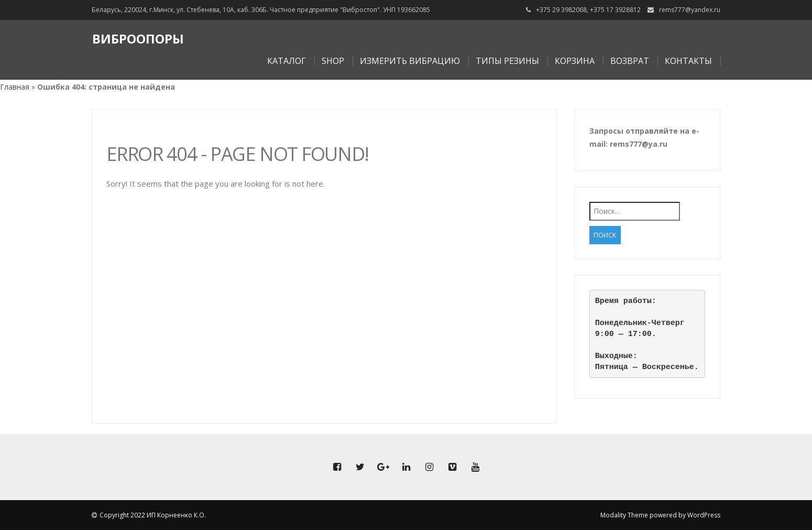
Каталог (287, 61)
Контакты (688, 61)
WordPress (704, 515)
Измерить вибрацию (410, 61)
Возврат (630, 61)
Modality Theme (624, 515)
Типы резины (507, 61)
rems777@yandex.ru (690, 10)
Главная (15, 87)
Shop (333, 61)
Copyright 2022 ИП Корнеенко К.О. (153, 515)
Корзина (575, 61)
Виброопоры (138, 39)
